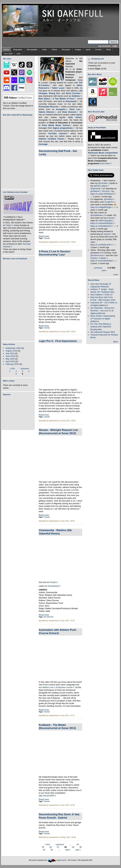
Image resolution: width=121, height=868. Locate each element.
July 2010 (10, 353)
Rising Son (54, 93)
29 (73, 847)
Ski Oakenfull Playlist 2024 (103, 332)
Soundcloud (54, 586)
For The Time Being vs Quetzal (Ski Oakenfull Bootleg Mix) (101, 327)
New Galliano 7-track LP (101, 295)
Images (78, 50)
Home (6, 50)
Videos (54, 50)
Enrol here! (106, 163)
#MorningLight (106, 221)
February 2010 (12, 364)
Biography (18, 50)
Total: (98, 69)
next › (68, 850)
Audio (44, 50)
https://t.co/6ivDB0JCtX (102, 226)
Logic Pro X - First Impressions (58, 341)
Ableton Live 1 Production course (58, 687)
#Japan (104, 258)
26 (51, 847)
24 (78, 844)
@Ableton (96, 191)
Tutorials (47, 238)
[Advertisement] (19, 413)
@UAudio (104, 183)
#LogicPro (110, 202)
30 (81, 847)
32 (52, 850)
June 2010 (10, 356)
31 (44, 850)
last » (78, 850)
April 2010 (10, 361)
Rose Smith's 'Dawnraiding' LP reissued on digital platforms (103, 319)
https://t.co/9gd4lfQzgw (102, 207)
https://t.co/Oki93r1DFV (102, 245)
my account (104, 46)
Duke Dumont (70, 112)
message (43, 144)
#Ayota (111, 218)
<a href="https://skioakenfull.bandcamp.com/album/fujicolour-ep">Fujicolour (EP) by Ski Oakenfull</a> (17, 152)
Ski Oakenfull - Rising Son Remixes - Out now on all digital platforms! (102, 311)
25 (43, 847)
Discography (32, 50)
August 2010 (11, 351)
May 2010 (10, 359)
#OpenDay (96, 189)
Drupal (64, 860)
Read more (44, 236)
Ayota (88, 50)
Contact (98, 50)
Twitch (10, 225)
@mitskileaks (97, 215)
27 (58, 847)
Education (66, 50)
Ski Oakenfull (48, 617)
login (115, 46)
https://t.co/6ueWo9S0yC (103, 223)
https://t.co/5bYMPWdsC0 (103, 194)
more (116, 275)
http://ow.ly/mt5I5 (47, 796)
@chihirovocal (98, 255)
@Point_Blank (101, 186)
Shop (108, 50)
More (116, 342)
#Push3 (106, 191)
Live (18, 54)
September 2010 (13, 348)
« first (12, 368)
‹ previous (25, 368)
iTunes (54, 582)
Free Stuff (8, 54)
